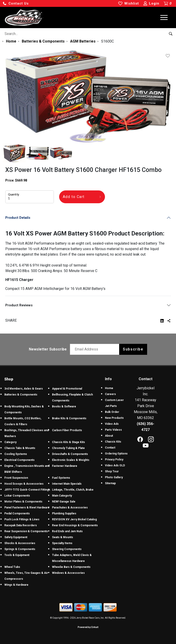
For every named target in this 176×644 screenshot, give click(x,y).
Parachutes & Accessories (70, 508)
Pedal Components (17, 513)
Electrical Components (19, 460)
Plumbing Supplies (64, 513)
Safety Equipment (16, 537)
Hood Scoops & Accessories (24, 484)
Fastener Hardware (65, 466)
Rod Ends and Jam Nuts (67, 531)
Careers (110, 394)
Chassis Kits (113, 442)
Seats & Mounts (63, 537)
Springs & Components (20, 549)
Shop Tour (112, 471)
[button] (16, 4)
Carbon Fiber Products (67, 430)
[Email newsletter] (96, 349)
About (109, 436)
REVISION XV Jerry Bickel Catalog (74, 519)
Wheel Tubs (12, 567)
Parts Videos (113, 430)
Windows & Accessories (68, 573)
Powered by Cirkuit (88, 627)
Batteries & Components (21, 395)
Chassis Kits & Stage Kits (69, 442)
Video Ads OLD (115, 465)
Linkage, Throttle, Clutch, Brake (73, 490)
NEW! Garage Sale (64, 502)
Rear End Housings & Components (75, 525)
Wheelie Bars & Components (71, 567)
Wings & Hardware (16, 585)
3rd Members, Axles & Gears (24, 389)
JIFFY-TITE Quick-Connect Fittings (27, 490)
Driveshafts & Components (70, 454)
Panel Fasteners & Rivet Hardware (27, 508)
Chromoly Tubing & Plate (68, 448)
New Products (114, 418)
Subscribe (133, 349)
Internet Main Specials (67, 484)
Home (109, 388)
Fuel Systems (61, 478)
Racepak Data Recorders (21, 525)
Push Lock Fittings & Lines (22, 519)
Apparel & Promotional (67, 389)
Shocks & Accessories (20, 543)
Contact (110, 448)
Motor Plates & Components (23, 502)
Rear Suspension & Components (26, 531)
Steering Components (67, 549)
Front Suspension (16, 478)
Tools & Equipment (17, 555)
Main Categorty (62, 496)
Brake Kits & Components (69, 418)
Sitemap (110, 483)
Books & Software (64, 406)
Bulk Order (112, 412)
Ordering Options (116, 454)
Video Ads (112, 424)
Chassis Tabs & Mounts (20, 448)
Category (10, 442)
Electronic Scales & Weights (71, 460)
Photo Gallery (114, 477)
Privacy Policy (114, 460)
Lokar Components (17, 496)
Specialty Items (62, 543)
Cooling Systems (16, 454)
